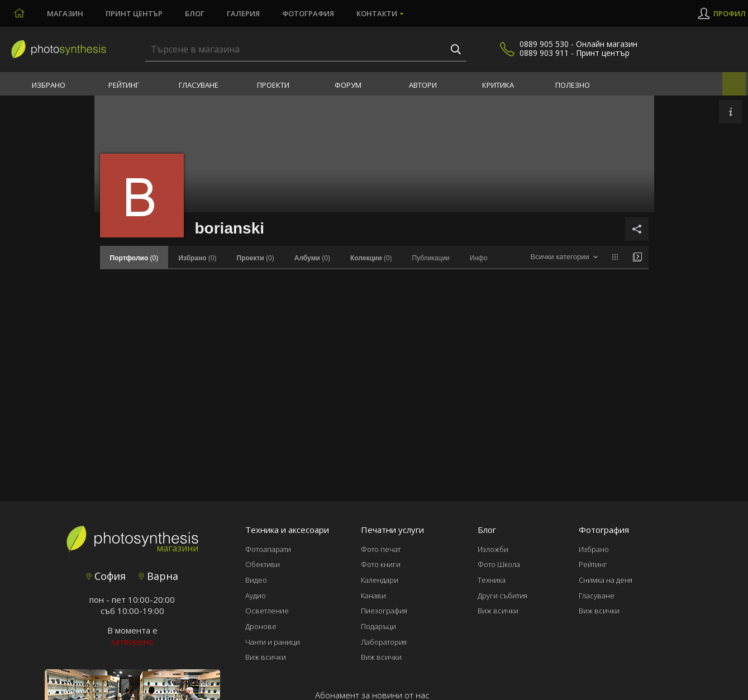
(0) (197, 258)
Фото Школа (499, 564)
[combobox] (564, 257)
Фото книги (381, 564)
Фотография (308, 13)
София (106, 576)
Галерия (243, 13)
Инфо (479, 258)
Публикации (431, 258)
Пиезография (384, 611)
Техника (492, 580)
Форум (348, 85)
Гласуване (199, 85)
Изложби (493, 549)
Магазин (65, 13)
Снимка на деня (606, 580)
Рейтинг (124, 85)
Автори (423, 85)
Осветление (267, 611)
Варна (158, 576)
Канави (373, 596)
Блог (195, 13)
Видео (256, 580)
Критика (498, 85)
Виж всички (266, 657)
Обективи (263, 564)
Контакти (377, 13)
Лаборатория (384, 642)
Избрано (49, 85)
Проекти (273, 85)
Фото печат (381, 549)
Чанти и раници (273, 642)
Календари (380, 580)
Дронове (261, 626)
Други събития (502, 596)
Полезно (573, 85)
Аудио (256, 596)
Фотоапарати (268, 549)
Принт (134, 13)
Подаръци (378, 626)
